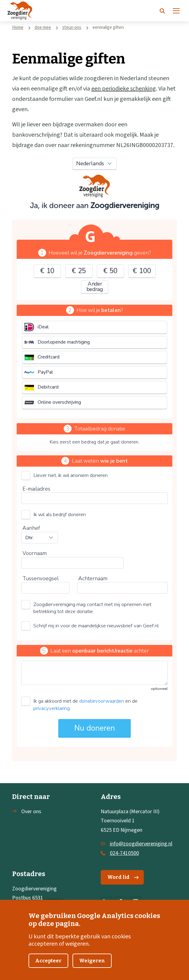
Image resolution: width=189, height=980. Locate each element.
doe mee (43, 27)
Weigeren (92, 961)
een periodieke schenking (124, 89)
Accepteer (48, 961)
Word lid (123, 877)
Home (18, 27)
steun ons (72, 27)
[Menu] (176, 11)
